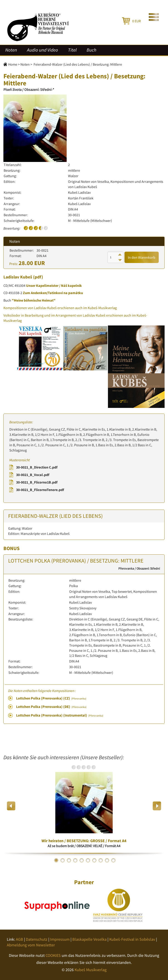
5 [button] (82, 860)
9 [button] (107, 860)
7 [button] (94, 860)
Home (13, 64)
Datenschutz (37, 939)
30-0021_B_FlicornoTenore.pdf (40, 490)
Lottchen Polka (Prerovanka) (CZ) (51, 698)
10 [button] (113, 860)
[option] (84, 806)
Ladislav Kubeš (18, 277)
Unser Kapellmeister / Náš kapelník (54, 285)
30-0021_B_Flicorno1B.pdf (37, 482)
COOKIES (53, 955)
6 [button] (88, 860)
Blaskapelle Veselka (89, 939)
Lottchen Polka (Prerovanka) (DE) (51, 707)
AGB (19, 939)
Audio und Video (43, 50)
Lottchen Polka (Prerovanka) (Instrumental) (60, 715)
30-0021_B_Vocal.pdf (33, 475)
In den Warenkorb (142, 257)
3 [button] (69, 860)
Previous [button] (11, 806)
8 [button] (101, 860)
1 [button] (56, 860)
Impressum (60, 939)
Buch (91, 50)
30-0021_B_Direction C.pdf (37, 467)
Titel (72, 50)
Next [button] (157, 806)
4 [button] (75, 860)
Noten (11, 50)
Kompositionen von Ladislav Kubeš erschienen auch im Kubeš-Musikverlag (60, 308)
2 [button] (63, 860)
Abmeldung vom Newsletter (31, 945)
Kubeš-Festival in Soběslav (132, 939)
